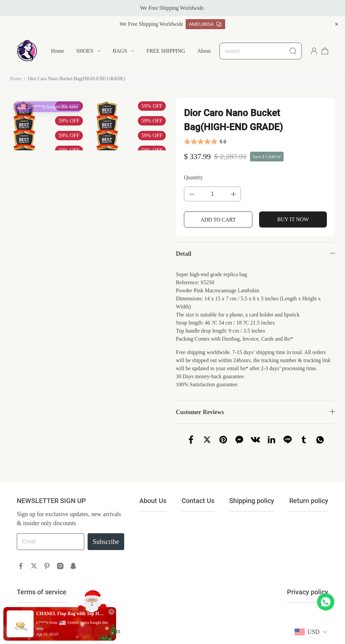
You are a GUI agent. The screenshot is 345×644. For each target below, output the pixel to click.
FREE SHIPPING (166, 51)
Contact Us (198, 501)
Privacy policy (308, 592)
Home (58, 51)
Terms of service (42, 592)
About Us (208, 51)
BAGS (120, 51)
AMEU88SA (205, 24)
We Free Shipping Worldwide (151, 24)
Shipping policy (252, 501)
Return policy (309, 501)
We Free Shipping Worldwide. (172, 8)
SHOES (85, 51)
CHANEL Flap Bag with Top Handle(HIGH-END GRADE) (70, 614)
